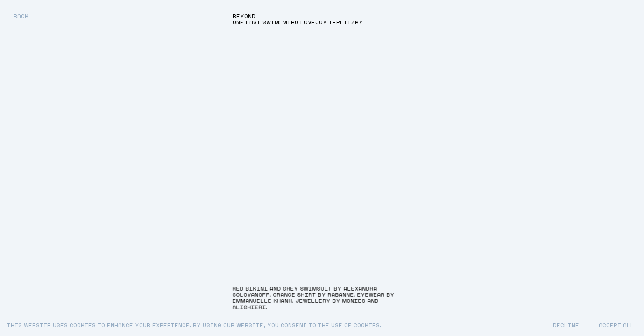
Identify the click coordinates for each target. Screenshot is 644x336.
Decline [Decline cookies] (566, 325)
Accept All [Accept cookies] (616, 325)
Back (21, 17)
